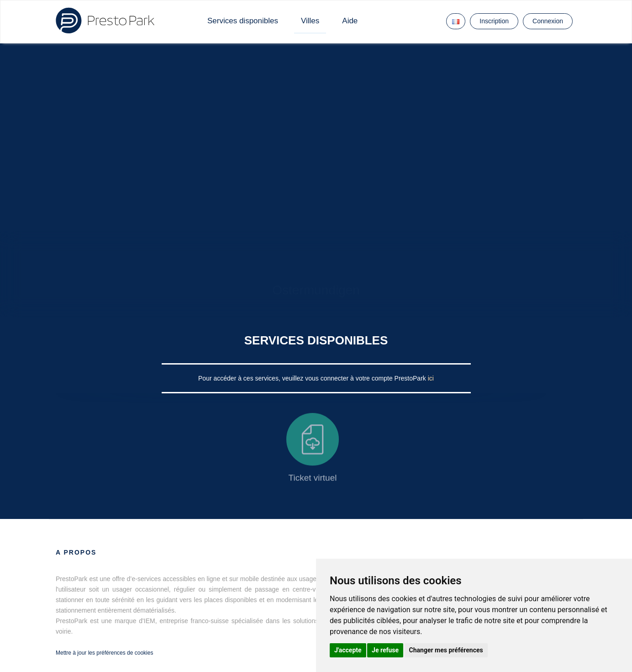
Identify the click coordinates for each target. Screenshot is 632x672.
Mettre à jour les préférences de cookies (104, 653)
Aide (350, 21)
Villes (310, 21)
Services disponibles (243, 21)
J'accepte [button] (348, 650)
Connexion (548, 21)
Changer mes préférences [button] (446, 650)
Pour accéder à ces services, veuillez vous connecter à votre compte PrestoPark (313, 378)
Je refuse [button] (385, 650)
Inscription (494, 21)
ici (431, 378)
